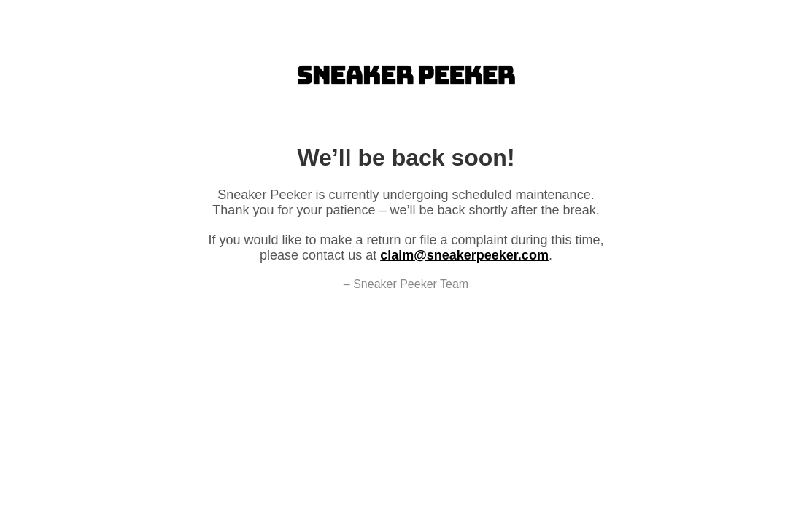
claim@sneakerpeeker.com (464, 255)
